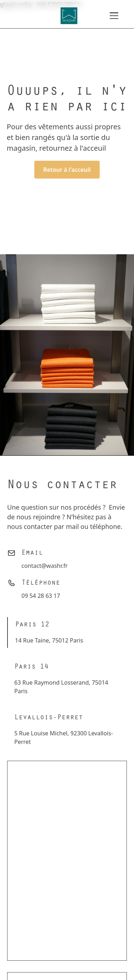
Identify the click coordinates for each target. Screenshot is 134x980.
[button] (114, 16)
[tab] (51, 632)
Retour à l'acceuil (67, 170)
